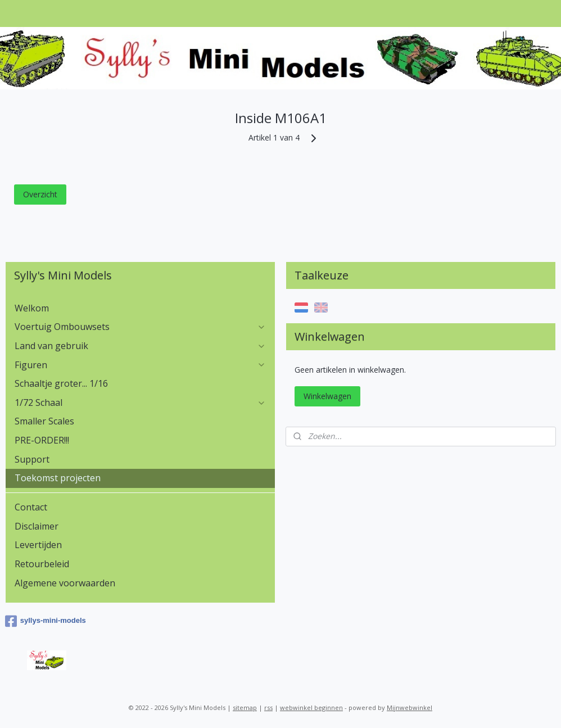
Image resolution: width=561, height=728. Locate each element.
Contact (31, 507)
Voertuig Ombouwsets (141, 327)
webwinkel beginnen (311, 707)
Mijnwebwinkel (410, 707)
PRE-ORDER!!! (42, 440)
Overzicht (40, 194)
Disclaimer (37, 526)
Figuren (141, 365)
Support (32, 459)
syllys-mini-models (46, 621)
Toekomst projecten (58, 478)
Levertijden (38, 545)
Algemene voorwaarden (65, 583)
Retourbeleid (42, 564)
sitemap (245, 707)
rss (268, 707)
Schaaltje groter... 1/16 (61, 383)
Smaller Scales (44, 421)
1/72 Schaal (141, 403)
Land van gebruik (141, 346)
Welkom (32, 308)
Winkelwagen (327, 396)
